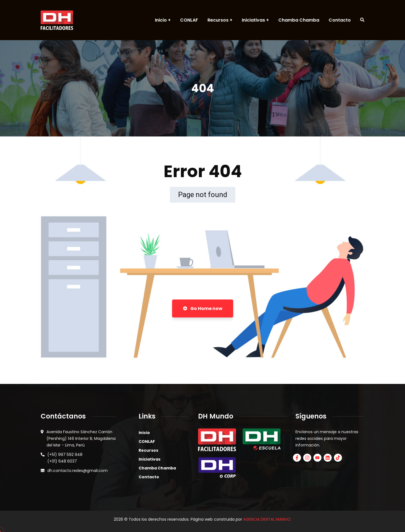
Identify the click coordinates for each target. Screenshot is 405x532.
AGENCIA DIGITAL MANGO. (267, 519)
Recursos (148, 450)
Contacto (149, 477)
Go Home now (203, 308)
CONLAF (147, 441)
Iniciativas (150, 459)
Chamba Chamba (157, 468)
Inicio (144, 433)
